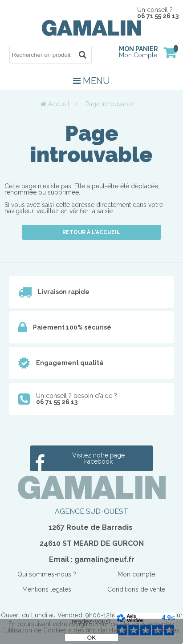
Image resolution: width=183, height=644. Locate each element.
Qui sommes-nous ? (47, 574)
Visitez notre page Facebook (98, 458)
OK (91, 638)
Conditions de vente (136, 589)
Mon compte (136, 574)
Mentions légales (47, 589)
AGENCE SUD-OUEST (91, 511)
